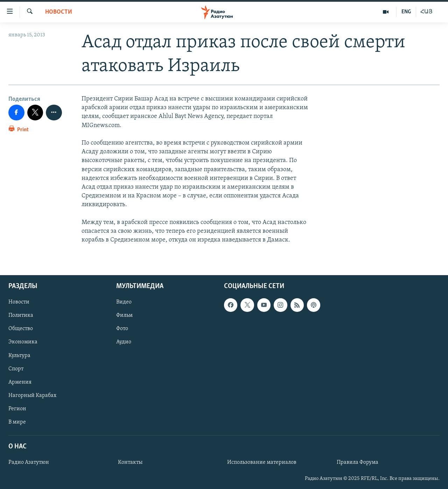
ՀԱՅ (426, 12)
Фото (122, 329)
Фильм (124, 316)
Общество (21, 329)
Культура (19, 356)
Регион (17, 409)
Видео (124, 302)
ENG (406, 12)
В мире (17, 422)
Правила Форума (358, 462)
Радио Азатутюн (29, 462)
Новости (59, 12)
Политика (21, 316)
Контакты (130, 462)
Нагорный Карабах (32, 396)
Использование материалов (262, 462)
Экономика (23, 342)
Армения (20, 382)
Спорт (16, 369)
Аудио (124, 342)
